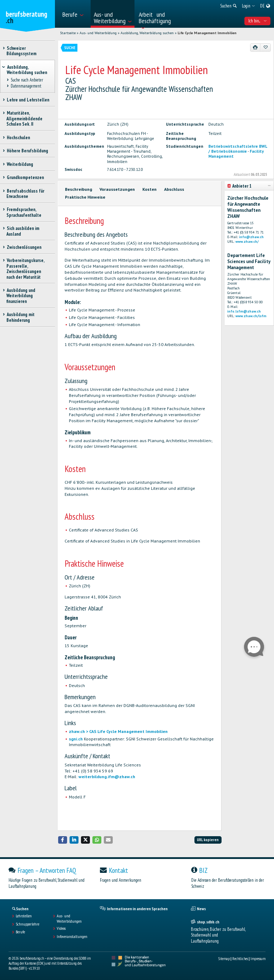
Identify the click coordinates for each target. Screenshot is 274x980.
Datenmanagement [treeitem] (26, 86)
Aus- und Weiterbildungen (69, 918)
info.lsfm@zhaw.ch (244, 311)
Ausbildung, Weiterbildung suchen (147, 33)
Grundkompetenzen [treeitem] (25, 177)
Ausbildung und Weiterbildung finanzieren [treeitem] (21, 296)
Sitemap (224, 959)
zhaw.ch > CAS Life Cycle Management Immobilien (118, 731)
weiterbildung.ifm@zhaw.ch (107, 777)
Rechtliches (240, 959)
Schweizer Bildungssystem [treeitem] (21, 51)
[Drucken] (255, 47)
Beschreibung (78, 189)
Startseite (68, 33)
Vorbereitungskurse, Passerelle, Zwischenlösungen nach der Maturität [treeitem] (25, 269)
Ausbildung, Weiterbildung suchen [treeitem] (27, 70)
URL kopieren (208, 840)
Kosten (149, 189)
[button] (63, 840)
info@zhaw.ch (251, 237)
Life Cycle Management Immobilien (207, 33)
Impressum (258, 959)
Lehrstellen (24, 916)
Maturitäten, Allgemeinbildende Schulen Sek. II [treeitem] (24, 119)
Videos (61, 928)
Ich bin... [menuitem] (257, 21)
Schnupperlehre (27, 924)
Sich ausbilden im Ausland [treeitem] (23, 231)
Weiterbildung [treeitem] (20, 164)
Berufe (20, 932)
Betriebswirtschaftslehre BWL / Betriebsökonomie (238, 149)
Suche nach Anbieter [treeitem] (27, 80)
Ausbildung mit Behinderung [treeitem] (21, 317)
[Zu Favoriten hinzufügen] (265, 47)
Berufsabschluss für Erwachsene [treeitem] (25, 194)
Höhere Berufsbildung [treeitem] (27, 151)
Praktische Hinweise (85, 197)
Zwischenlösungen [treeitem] (24, 247)
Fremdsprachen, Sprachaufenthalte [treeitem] (24, 212)
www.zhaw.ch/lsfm (251, 316)
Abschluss (174, 189)
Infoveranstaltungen (72, 937)
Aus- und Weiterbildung (98, 33)
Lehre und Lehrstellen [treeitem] (28, 100)
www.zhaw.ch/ (247, 242)
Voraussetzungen (117, 189)
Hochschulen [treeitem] (18, 138)
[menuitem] (74, 14)
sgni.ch (76, 739)
